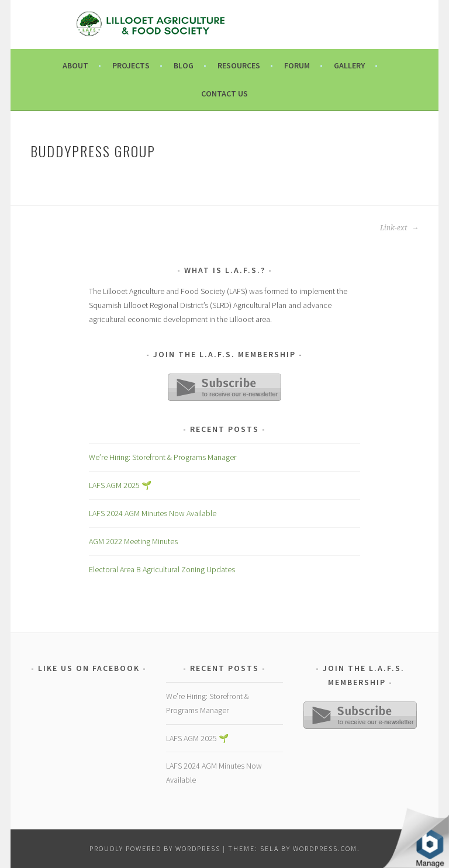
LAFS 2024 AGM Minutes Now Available (153, 513)
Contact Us (224, 94)
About (75, 65)
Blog (184, 65)
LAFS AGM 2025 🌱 (120, 485)
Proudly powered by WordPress (155, 848)
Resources (239, 65)
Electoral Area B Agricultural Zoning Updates (162, 569)
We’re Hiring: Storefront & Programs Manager (163, 457)
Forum (297, 65)
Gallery (349, 65)
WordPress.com (325, 848)
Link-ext (399, 228)
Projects (131, 65)
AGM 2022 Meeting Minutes (133, 541)
